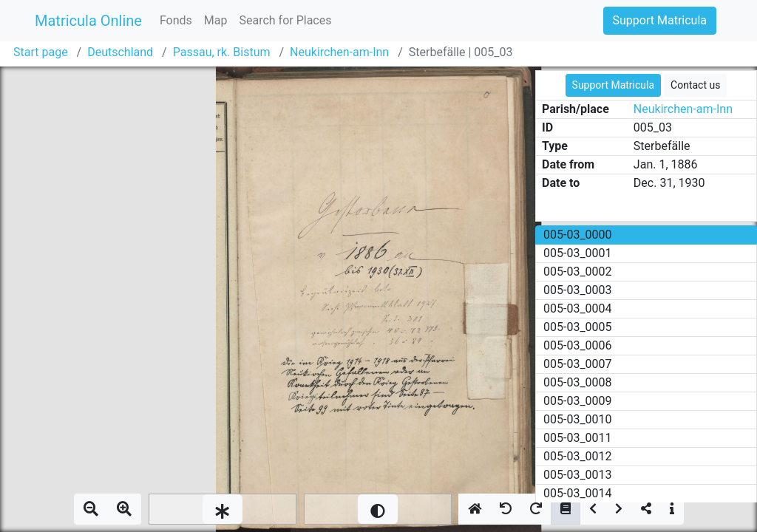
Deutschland (120, 52)
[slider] (223, 509)
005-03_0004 (578, 308)
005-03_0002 (578, 272)
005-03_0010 (578, 419)
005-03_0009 (578, 401)
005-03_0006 (578, 345)
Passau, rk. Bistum (222, 52)
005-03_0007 (578, 364)
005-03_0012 (578, 456)
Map (216, 20)
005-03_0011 (578, 438)
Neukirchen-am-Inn (339, 52)
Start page (41, 52)
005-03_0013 (578, 475)
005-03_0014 (578, 493)
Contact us (695, 85)
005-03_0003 (578, 290)
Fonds (176, 20)
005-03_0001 (578, 253)
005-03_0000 (578, 235)
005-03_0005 (578, 327)
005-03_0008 (578, 382)
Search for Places (285, 20)
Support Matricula (660, 20)
